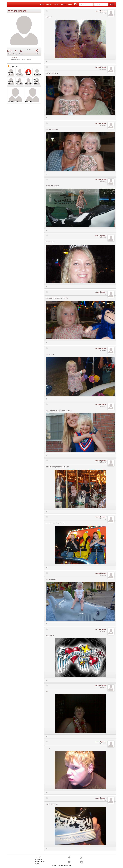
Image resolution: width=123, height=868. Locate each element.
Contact (37, 864)
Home (42, 4)
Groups (63, 4)
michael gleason (101, 11)
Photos (15, 54)
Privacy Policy (39, 859)
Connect (56, 4)
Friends (12, 66)
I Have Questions (40, 861)
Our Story (38, 857)
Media (70, 4)
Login (111, 4)
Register (49, 4)
